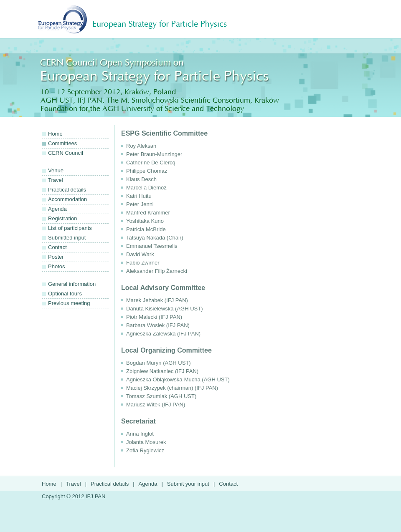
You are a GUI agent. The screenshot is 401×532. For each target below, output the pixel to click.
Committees (62, 143)
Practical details (67, 190)
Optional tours (65, 294)
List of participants (70, 228)
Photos (56, 266)
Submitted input (67, 238)
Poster (56, 257)
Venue (56, 170)
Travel (56, 180)
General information (72, 284)
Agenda (57, 209)
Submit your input (188, 484)
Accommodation (67, 199)
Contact (57, 247)
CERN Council (66, 153)
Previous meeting (69, 303)
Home (55, 134)
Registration (62, 218)
